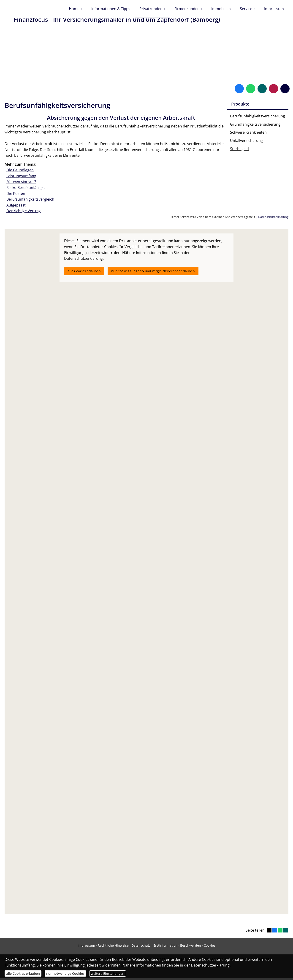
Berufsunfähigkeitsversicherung (258, 118)
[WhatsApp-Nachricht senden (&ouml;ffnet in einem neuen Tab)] (251, 90)
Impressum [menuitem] (274, 9)
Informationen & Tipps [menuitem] (111, 9)
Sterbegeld (239, 150)
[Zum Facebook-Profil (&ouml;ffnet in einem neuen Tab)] (239, 90)
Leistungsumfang (21, 177)
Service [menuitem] (246, 9)
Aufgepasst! (16, 207)
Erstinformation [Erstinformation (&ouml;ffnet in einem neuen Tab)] (165, 947)
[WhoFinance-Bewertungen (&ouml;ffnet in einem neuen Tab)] (274, 90)
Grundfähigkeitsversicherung (255, 126)
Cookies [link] (210, 947)
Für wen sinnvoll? (21, 183)
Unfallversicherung (246, 142)
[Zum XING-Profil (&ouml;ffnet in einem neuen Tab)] (262, 90)
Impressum (86, 947)
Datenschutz (141, 947)
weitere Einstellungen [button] (108, 973)
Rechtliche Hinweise (113, 947)
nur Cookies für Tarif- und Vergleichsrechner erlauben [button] (153, 273)
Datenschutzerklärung (273, 218)
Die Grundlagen (20, 172)
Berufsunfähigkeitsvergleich (30, 201)
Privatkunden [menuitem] (151, 9)
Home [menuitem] (74, 9)
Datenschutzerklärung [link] (83, 260)
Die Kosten (16, 195)
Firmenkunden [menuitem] (187, 9)
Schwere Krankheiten (248, 134)
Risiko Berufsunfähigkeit (27, 189)
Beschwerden (191, 947)
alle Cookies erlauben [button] (84, 273)
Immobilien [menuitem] (221, 9)
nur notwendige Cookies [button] (65, 973)
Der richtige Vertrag (24, 212)
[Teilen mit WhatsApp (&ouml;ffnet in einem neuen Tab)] (280, 932)
